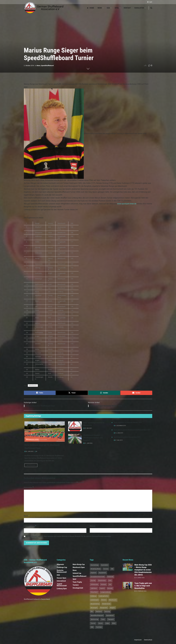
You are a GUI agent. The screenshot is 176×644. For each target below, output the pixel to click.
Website (93, 527)
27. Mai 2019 (118, 441)
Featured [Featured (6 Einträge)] (110, 577)
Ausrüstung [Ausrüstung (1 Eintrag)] (95, 566)
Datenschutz (148, 640)
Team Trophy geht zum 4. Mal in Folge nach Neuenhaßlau (143, 586)
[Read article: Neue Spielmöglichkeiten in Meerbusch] (75, 427)
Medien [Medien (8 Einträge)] (104, 600)
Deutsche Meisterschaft (62, 572)
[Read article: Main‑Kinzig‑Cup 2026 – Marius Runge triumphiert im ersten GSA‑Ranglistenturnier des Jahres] (128, 568)
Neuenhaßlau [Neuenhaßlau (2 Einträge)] (95, 604)
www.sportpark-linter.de (127, 204)
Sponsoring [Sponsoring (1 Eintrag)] (95, 620)
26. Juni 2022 (29, 452)
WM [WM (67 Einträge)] (92, 628)
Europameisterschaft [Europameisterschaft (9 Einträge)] (98, 577)
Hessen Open (61, 579)
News (100, 8)
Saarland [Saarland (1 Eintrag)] (99, 612)
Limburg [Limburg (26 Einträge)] (94, 597)
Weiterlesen (32, 466)
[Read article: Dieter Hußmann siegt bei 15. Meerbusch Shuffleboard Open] (45, 432)
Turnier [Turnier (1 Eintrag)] (93, 624)
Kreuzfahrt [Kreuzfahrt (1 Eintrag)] (94, 593)
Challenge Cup (62, 568)
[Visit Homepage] (44, 8)
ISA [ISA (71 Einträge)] (110, 585)
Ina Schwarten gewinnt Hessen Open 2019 (127, 438)
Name (27, 516)
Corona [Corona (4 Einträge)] (106, 569)
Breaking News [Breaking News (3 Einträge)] (96, 569)
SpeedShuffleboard (47, 66)
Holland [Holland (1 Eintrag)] (103, 585)
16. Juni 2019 (118, 433)
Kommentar (29, 488)
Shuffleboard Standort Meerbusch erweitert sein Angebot (93, 438)
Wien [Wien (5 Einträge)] (114, 624)
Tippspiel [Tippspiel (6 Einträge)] (111, 620)
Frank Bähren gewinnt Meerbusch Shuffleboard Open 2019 (132, 430)
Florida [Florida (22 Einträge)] (93, 581)
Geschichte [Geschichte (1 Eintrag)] (102, 581)
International (61, 581)
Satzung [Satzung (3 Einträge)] (107, 612)
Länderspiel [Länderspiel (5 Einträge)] (95, 600)
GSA (108, 8)
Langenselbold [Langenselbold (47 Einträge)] (105, 593)
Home (90, 8)
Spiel (117, 8)
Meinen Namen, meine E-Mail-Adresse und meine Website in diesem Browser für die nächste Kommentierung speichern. (69, 537)
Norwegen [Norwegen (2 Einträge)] (94, 608)
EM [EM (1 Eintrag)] (112, 569)
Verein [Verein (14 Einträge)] (100, 624)
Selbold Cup (77, 574)
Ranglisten (139, 8)
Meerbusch (33, 385)
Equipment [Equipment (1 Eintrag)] (102, 573)
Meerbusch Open (32, 440)
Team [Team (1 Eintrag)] (103, 620)
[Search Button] (151, 8)
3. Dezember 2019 (120, 426)
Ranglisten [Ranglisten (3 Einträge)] (104, 608)
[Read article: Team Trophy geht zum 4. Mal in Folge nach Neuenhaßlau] (128, 586)
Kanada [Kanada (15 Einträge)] (110, 589)
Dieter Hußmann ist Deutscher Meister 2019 (128, 423)
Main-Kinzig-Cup (79, 565)
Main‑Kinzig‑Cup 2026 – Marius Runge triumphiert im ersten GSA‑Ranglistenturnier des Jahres (143, 570)
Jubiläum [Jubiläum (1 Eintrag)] (94, 589)
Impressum (138, 640)
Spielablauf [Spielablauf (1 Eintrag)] (110, 616)
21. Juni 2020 (88, 444)
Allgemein (60, 565)
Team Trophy (77, 583)
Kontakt (127, 8)
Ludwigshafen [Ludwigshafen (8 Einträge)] (104, 597)
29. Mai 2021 (88, 429)
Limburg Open (62, 589)
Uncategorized (78, 588)
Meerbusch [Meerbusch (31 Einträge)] (113, 600)
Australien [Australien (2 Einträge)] (105, 566)
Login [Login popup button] (150, 2)
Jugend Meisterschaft (62, 585)
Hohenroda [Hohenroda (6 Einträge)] (94, 585)
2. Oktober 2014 (29, 66)
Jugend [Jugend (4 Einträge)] (102, 589)
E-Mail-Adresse (30, 527)
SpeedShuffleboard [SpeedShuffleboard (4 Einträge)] (97, 616)
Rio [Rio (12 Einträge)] (92, 612)
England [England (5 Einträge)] (93, 573)
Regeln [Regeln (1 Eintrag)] (112, 608)
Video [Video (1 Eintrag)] (107, 624)
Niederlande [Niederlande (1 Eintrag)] (106, 604)
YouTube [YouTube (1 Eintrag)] (99, 628)
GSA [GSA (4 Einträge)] (110, 581)
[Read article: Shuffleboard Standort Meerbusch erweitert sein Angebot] (75, 439)
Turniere (76, 586)
